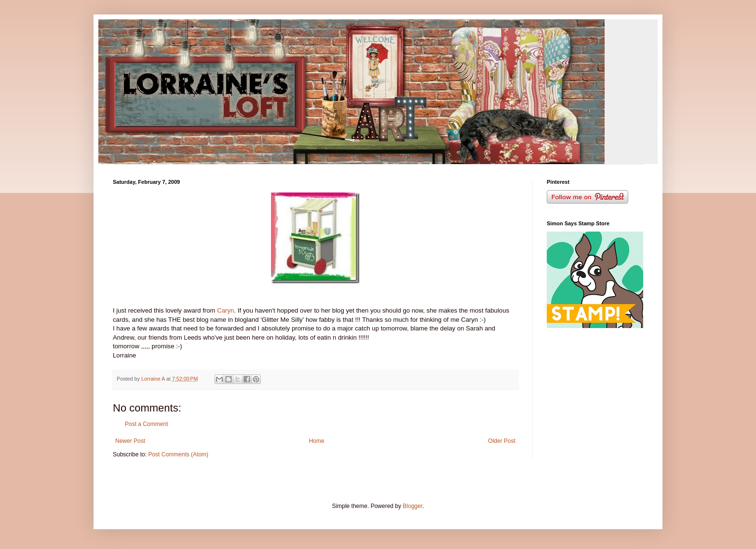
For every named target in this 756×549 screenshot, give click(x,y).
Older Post (502, 441)
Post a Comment (146, 424)
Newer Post (130, 441)
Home (317, 441)
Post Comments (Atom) (178, 454)
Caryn (225, 310)
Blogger (412, 506)
